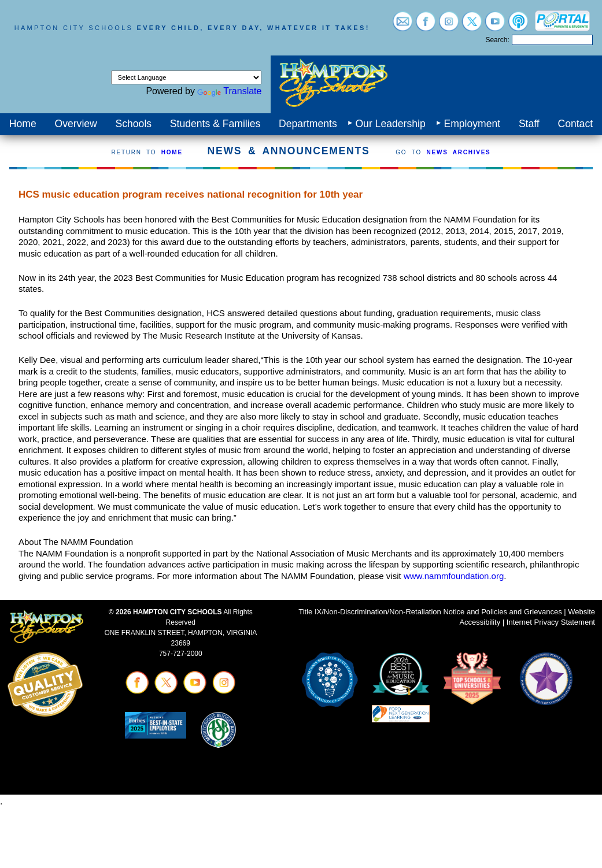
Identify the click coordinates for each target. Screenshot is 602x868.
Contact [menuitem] (575, 124)
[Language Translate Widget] (186, 77)
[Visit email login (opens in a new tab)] (402, 26)
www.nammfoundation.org (454, 576)
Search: (497, 40)
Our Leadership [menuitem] (390, 124)
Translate (229, 91)
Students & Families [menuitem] (215, 124)
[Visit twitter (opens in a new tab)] (472, 26)
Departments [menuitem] (308, 124)
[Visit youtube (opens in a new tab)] (495, 26)
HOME (172, 152)
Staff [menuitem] (529, 124)
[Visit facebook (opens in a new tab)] (426, 26)
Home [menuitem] (23, 124)
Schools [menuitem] (134, 124)
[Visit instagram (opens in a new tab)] (449, 26)
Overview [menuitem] (75, 124)
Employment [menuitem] (472, 124)
